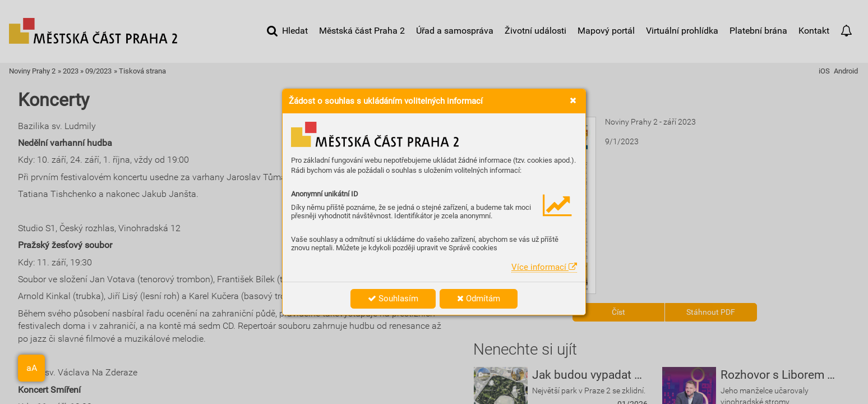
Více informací (544, 267)
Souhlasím (393, 299)
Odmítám (479, 299)
